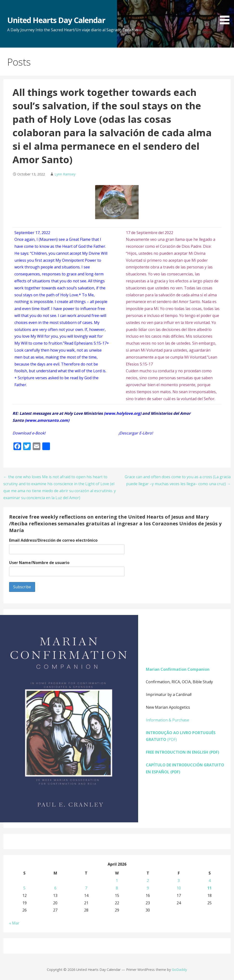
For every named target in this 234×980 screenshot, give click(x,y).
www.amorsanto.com (47, 420)
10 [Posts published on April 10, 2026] (179, 888)
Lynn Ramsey (65, 174)
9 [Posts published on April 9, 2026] (148, 888)
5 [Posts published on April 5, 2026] (24, 888)
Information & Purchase (167, 720)
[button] (226, 13)
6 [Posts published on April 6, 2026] (55, 888)
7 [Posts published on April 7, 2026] (86, 888)
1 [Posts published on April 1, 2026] (117, 881)
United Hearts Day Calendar (56, 20)
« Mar (14, 923)
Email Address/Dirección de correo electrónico (53, 540)
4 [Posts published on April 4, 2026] (210, 881)
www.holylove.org (123, 413)
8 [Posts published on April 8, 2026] (117, 888)
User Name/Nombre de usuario (39, 563)
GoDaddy (179, 970)
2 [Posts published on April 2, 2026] (148, 881)
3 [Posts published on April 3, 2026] (179, 881)
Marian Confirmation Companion (178, 669)
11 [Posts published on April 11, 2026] (209, 888)
